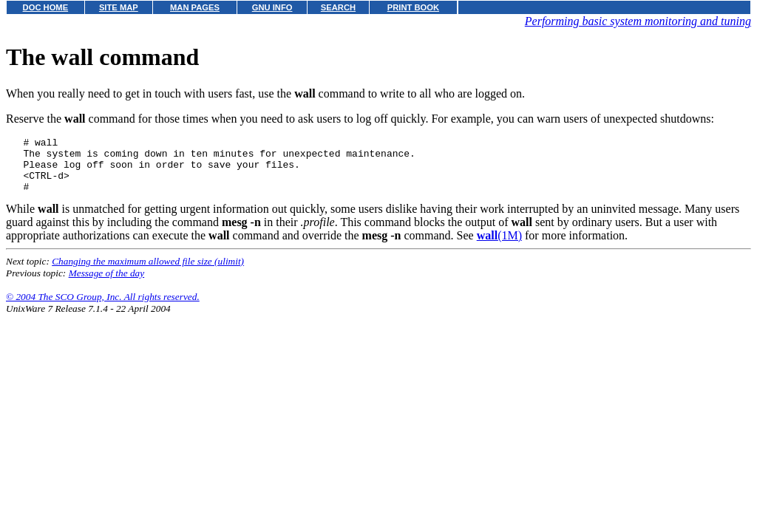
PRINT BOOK (413, 7)
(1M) (499, 246)
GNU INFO (272, 7)
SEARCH (338, 7)
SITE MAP (119, 7)
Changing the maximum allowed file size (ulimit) (148, 272)
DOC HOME (46, 7)
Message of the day (107, 284)
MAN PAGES (195, 7)
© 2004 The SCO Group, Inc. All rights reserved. (103, 308)
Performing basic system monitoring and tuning (638, 21)
